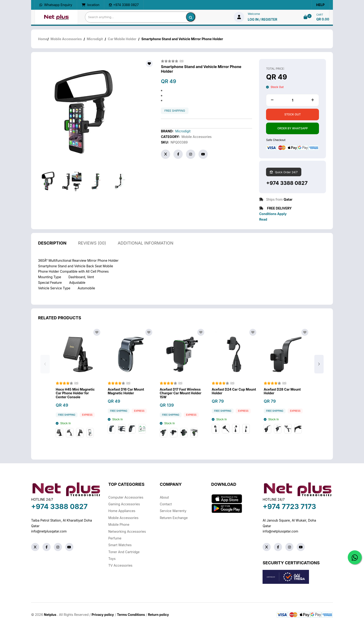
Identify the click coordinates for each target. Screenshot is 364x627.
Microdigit (95, 39)
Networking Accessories (127, 531)
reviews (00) (92, 243)
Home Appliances (122, 511)
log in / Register (262, 19)
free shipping (175, 111)
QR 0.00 (323, 19)
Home (43, 39)
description (52, 243)
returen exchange (174, 518)
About (164, 497)
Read (263, 219)
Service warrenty (173, 511)
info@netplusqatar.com (49, 531)
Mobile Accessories (66, 39)
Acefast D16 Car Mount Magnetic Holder (126, 391)
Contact (166, 504)
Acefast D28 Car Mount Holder (282, 391)
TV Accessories (120, 565)
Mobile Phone (119, 524)
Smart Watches (120, 545)
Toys (112, 559)
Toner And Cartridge (124, 552)
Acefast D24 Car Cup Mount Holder (234, 391)
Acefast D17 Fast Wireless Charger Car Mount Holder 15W (180, 393)
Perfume (115, 538)
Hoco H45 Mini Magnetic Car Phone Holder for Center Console (75, 393)
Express (87, 415)
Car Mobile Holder (122, 39)
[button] (319, 364)
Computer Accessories (126, 497)
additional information (146, 243)
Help (320, 5)
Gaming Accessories (124, 504)
